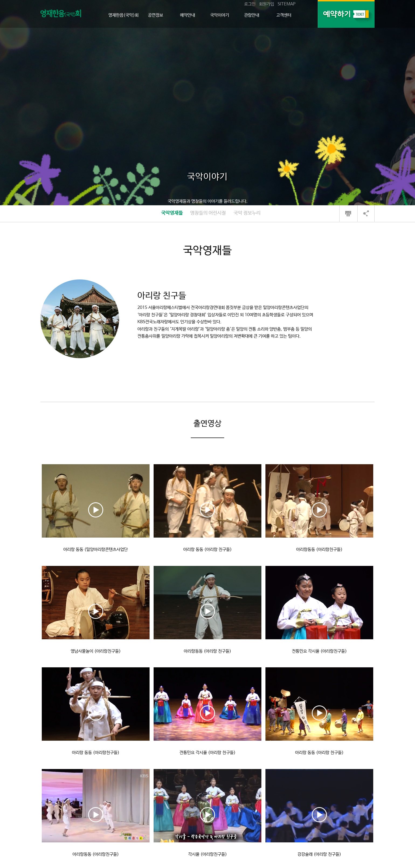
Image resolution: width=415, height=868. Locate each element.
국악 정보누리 (247, 213)
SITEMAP (286, 4)
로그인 (250, 4)
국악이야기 (220, 15)
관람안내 (252, 15)
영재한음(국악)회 (123, 15)
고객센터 (284, 15)
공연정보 (155, 15)
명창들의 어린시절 (208, 213)
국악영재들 (172, 213)
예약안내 (188, 15)
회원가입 (267, 4)
